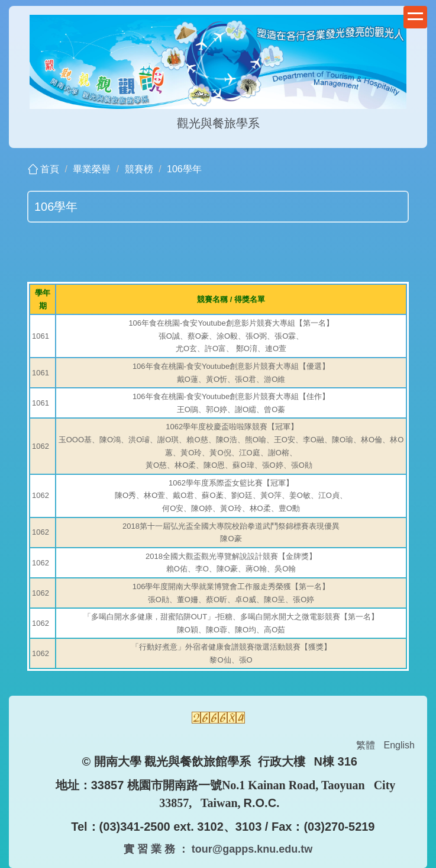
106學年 (184, 169)
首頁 (50, 169)
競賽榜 (139, 169)
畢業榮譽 (92, 169)
